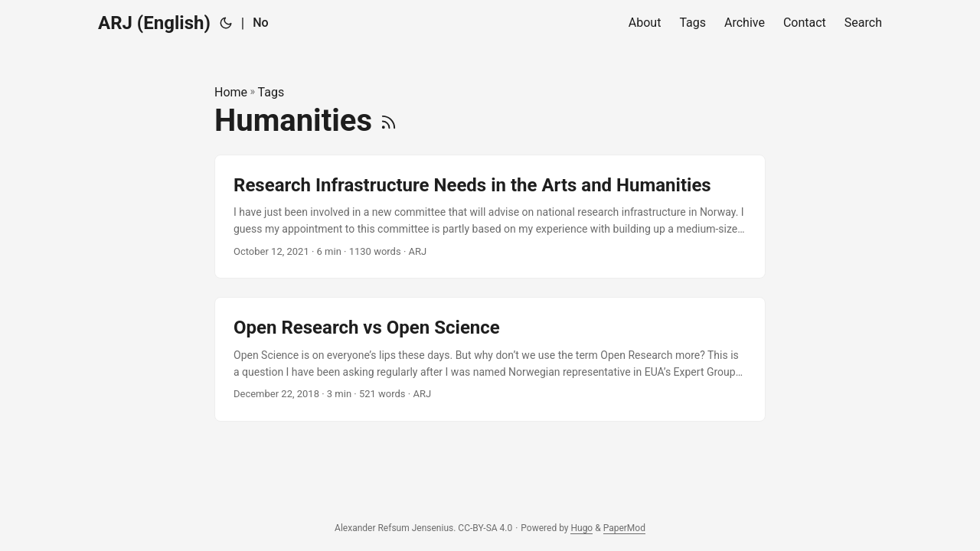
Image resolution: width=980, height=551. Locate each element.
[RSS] (389, 121)
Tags (271, 92)
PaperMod (624, 528)
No (260, 23)
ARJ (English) (154, 23)
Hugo (581, 528)
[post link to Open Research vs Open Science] (490, 359)
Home (231, 92)
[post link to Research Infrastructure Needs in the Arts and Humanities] (490, 217)
